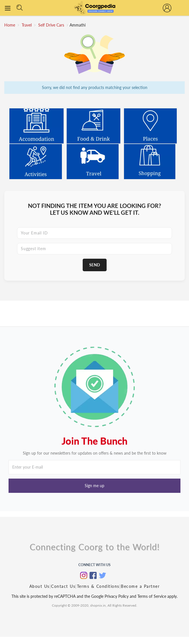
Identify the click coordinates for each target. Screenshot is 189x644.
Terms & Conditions (98, 586)
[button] (94, 486)
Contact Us (63, 586)
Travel (27, 25)
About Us (39, 586)
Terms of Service (151, 596)
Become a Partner (140, 586)
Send (95, 265)
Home (10, 25)
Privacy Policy (117, 596)
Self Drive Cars (52, 25)
